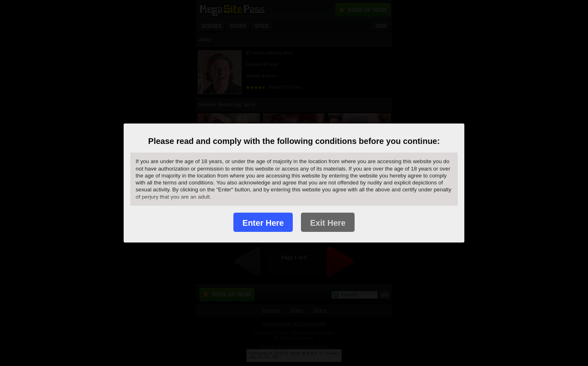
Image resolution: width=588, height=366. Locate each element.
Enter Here (263, 223)
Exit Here (328, 223)
